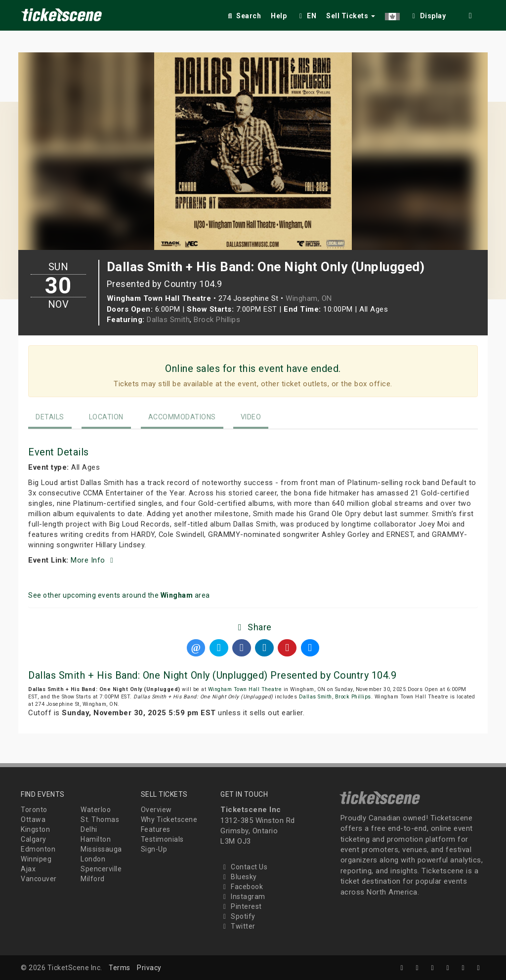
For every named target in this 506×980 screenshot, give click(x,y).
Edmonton (38, 849)
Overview (156, 810)
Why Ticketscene (169, 819)
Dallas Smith (168, 320)
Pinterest (241, 906)
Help (279, 16)
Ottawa (33, 819)
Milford (93, 879)
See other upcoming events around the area (119, 595)
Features (156, 829)
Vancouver (39, 879)
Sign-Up (154, 849)
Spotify (238, 916)
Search (243, 16)
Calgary (34, 839)
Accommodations (182, 417)
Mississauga (101, 849)
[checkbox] (428, 14)
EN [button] (306, 16)
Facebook (242, 887)
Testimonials (162, 839)
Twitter (238, 926)
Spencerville (101, 869)
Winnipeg (36, 859)
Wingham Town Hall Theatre (245, 689)
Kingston (35, 829)
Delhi (89, 829)
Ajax (28, 869)
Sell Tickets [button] (351, 16)
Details (50, 417)
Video (251, 417)
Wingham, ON (309, 298)
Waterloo (96, 810)
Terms (120, 968)
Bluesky (239, 877)
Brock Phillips (217, 320)
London (93, 859)
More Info (93, 560)
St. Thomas (100, 819)
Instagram (243, 897)
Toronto (34, 810)
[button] (392, 14)
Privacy (149, 968)
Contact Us (244, 867)
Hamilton (96, 839)
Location (106, 417)
